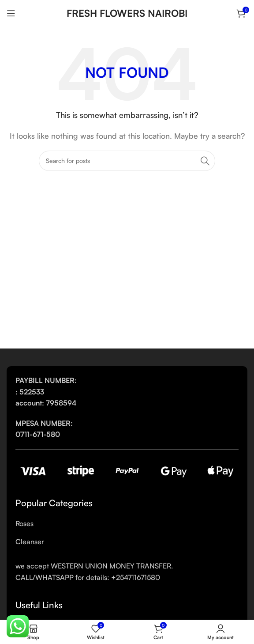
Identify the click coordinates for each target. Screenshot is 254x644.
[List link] (127, 524)
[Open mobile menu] (11, 13)
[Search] (127, 161)
